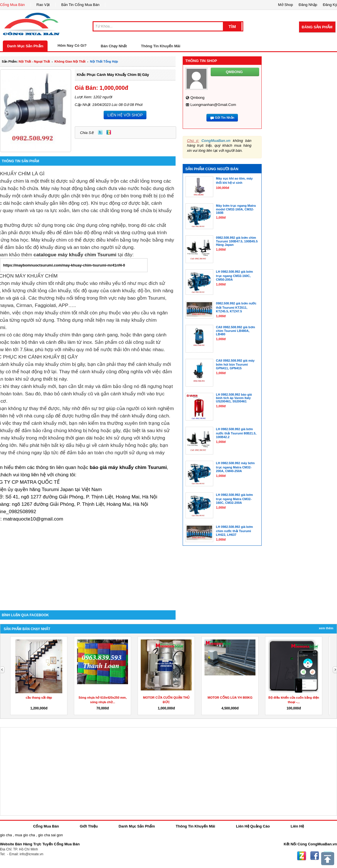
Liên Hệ (297, 826)
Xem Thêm (326, 628)
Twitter (100, 132)
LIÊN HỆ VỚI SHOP (125, 115)
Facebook (315, 856)
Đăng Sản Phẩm (317, 27)
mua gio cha (25, 835)
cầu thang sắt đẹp (39, 698)
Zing (109, 132)
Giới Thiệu (89, 826)
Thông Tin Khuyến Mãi (161, 46)
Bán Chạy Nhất (114, 46)
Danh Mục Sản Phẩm (25, 46)
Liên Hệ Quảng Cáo (253, 826)
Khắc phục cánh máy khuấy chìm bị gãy (113, 75)
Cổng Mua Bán (12, 5)
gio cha (6, 835)
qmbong (197, 98)
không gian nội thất (70, 61)
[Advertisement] (88, 562)
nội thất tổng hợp (104, 61)
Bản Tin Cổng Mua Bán (80, 5)
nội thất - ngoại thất (34, 61)
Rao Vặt (43, 5)
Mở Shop (286, 5)
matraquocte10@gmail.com (33, 519)
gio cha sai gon (50, 835)
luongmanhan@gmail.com (213, 105)
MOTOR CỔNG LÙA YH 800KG (230, 698)
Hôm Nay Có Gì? (72, 45)
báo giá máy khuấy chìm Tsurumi (128, 467)
